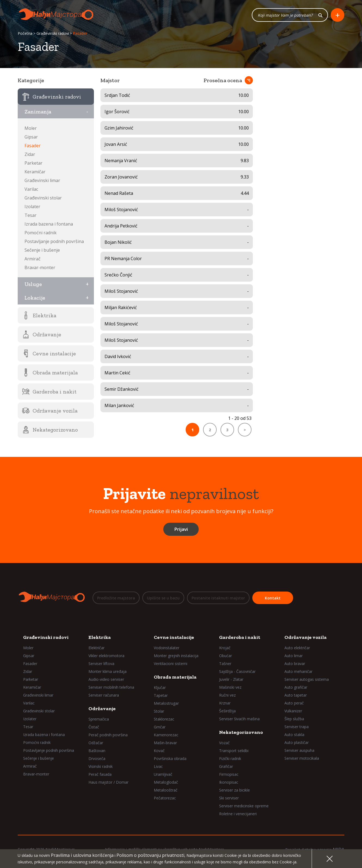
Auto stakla (294, 735)
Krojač (225, 648)
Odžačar (96, 743)
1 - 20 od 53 (240, 418)
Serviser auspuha (299, 750)
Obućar (226, 656)
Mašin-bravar (165, 743)
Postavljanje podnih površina (54, 241)
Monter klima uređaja (108, 671)
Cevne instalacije (174, 637)
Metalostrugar (166, 703)
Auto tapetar (296, 695)
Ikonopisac (229, 782)
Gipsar (31, 137)
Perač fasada (100, 774)
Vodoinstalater (167, 648)
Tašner (225, 664)
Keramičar (35, 172)
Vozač (224, 743)
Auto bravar (295, 664)
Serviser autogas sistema (307, 679)
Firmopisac (229, 774)
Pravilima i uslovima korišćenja (82, 855)
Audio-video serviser (106, 679)
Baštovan (97, 751)
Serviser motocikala (302, 758)
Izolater (32, 207)
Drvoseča (97, 758)
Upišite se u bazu (163, 598)
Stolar (159, 711)
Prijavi (181, 529)
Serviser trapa (297, 727)
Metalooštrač (166, 790)
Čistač (94, 727)
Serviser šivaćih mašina (239, 719)
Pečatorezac (165, 798)
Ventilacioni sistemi (171, 664)
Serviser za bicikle (234, 790)
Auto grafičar (296, 687)
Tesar (30, 215)
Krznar (225, 703)
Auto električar (297, 648)
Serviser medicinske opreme (244, 806)
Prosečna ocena (223, 80)
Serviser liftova (101, 664)
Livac (158, 766)
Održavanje (102, 709)
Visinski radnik (101, 766)
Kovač (159, 751)
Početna (25, 33)
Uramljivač (163, 774)
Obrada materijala (175, 677)
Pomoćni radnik (41, 233)
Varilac (31, 189)
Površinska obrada (170, 758)
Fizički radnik (230, 758)
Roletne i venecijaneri (238, 814)
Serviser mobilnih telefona (111, 687)
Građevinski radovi (53, 33)
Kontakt (273, 598)
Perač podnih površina (108, 735)
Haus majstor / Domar (108, 782)
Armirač (33, 259)
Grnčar (160, 727)
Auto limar (294, 656)
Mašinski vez (230, 687)
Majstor (110, 80)
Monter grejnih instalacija (176, 656)
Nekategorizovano (241, 732)
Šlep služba (294, 719)
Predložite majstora (116, 598)
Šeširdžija (227, 711)
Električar (96, 648)
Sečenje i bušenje (42, 250)
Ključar (160, 687)
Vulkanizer (293, 711)
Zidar (30, 154)
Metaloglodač (166, 782)
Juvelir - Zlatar (231, 679)
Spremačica (99, 719)
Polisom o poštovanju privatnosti (150, 855)
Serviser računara (104, 695)
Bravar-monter (40, 267)
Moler (31, 128)
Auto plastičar (297, 742)
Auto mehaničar (298, 671)
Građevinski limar (42, 180)
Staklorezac (164, 719)
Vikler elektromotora (106, 656)
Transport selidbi (234, 751)
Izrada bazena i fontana (49, 224)
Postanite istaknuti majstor (218, 598)
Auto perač (294, 703)
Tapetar (161, 695)
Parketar (33, 163)
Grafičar (226, 766)
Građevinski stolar (43, 198)
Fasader (33, 146)
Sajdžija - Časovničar (237, 671)
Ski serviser (229, 798)
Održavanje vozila (306, 637)
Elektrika (100, 637)
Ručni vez (227, 695)
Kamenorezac (166, 735)
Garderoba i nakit (240, 637)
